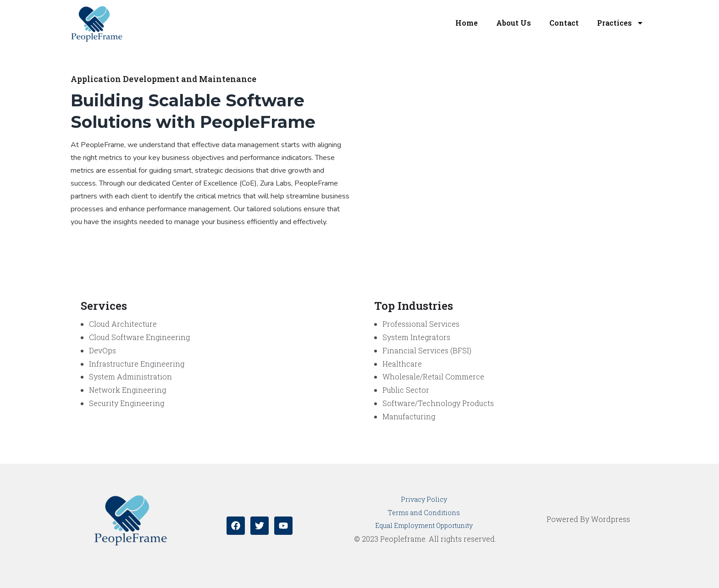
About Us (514, 23)
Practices (620, 23)
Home (467, 23)
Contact (564, 23)
